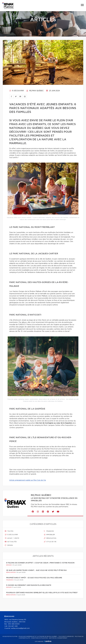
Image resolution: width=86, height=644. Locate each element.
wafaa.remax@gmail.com (20, 628)
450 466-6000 (14, 624)
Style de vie (50, 542)
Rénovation (50, 538)
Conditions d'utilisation (39, 638)
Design (9, 545)
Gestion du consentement (58, 638)
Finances (49, 531)
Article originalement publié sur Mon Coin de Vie (28, 480)
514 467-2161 (13, 626)
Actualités (11, 542)
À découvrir (17, 91)
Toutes (9, 531)
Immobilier (49, 535)
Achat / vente (12, 538)
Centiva (48, 641)
